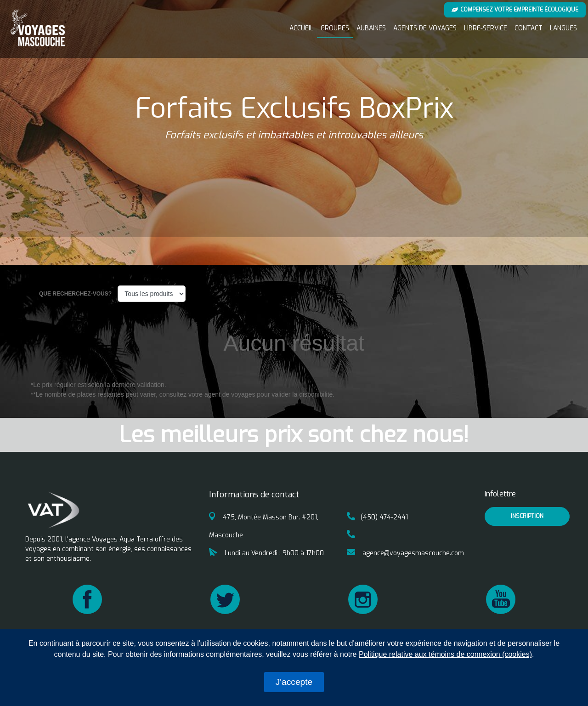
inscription (527, 516)
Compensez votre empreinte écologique (515, 10)
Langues (563, 28)
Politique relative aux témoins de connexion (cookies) (445, 654)
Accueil (301, 28)
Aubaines (371, 28)
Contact (529, 28)
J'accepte (294, 682)
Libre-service (486, 28)
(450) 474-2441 (377, 517)
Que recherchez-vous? (76, 294)
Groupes (335, 28)
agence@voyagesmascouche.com (405, 553)
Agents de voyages (425, 28)
